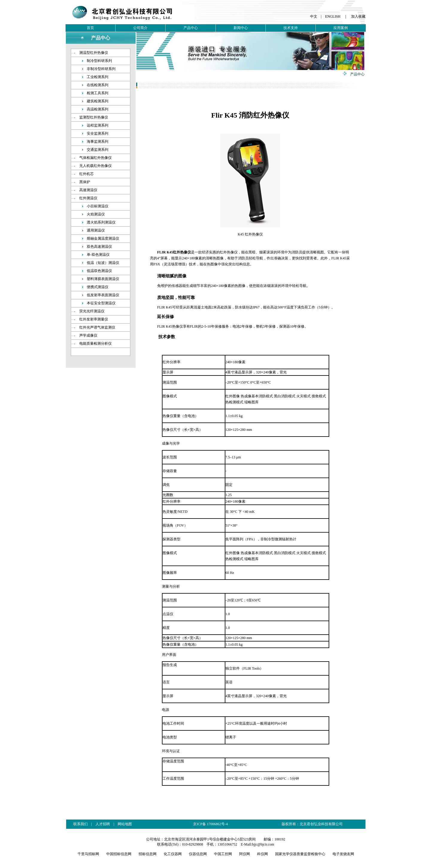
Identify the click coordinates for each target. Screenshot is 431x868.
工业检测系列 (98, 77)
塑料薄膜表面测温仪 (103, 279)
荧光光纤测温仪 (92, 311)
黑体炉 (85, 182)
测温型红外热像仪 (94, 53)
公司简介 (140, 28)
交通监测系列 (98, 150)
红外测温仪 (88, 198)
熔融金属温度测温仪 (103, 238)
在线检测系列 (98, 85)
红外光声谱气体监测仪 (97, 327)
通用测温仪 (96, 230)
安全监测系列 (98, 133)
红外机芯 (86, 174)
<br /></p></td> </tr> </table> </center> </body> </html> (216, 842)
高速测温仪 (88, 190)
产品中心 (191, 28)
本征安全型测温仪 (101, 303)
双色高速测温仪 (99, 247)
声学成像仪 (88, 335)
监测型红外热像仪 (94, 117)
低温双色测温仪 (99, 271)
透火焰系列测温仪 (101, 222)
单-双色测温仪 (98, 255)
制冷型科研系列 (99, 61)
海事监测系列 (98, 142)
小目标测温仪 (98, 206)
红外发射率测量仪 (94, 319)
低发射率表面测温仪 (103, 295)
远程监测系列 (98, 125)
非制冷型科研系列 (101, 69)
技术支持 (291, 28)
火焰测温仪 (96, 214)
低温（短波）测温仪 (103, 263)
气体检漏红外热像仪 (95, 158)
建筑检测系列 (98, 101)
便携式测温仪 (98, 287)
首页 (90, 28)
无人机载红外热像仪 (95, 166)
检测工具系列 (98, 93)
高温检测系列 (98, 109)
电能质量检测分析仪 (95, 343)
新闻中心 (241, 28)
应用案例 (341, 28)
